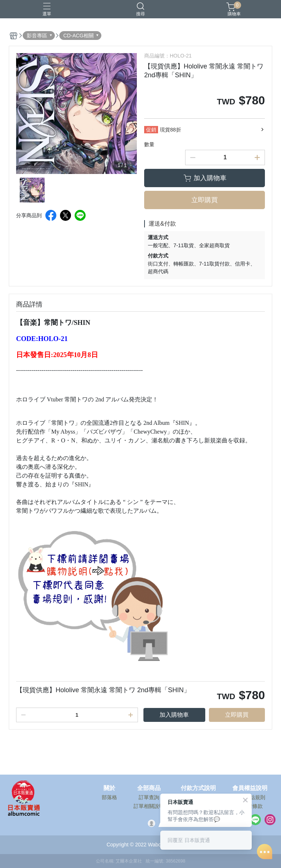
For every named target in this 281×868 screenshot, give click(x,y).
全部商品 (149, 788)
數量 (149, 144)
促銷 (151, 130)
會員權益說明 (250, 788)
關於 (109, 788)
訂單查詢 (149, 797)
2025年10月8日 (75, 355)
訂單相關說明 (149, 806)
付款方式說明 (198, 788)
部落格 (109, 797)
